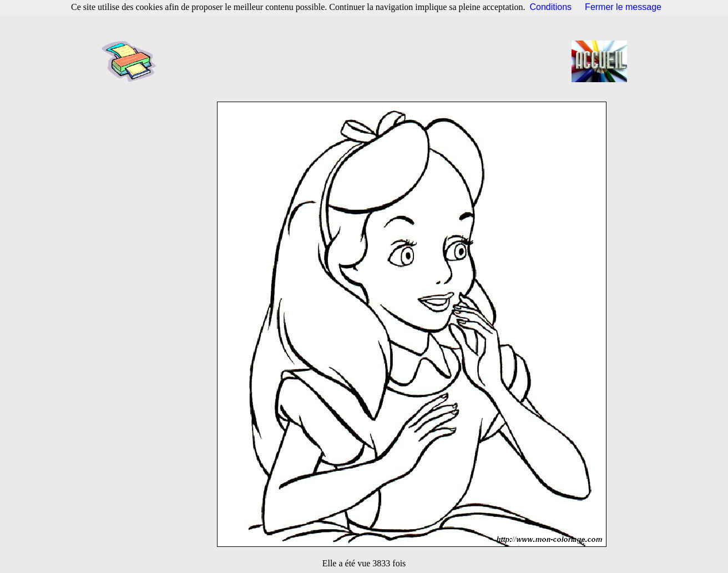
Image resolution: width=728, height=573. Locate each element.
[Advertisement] (367, 61)
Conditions (551, 7)
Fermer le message (623, 7)
